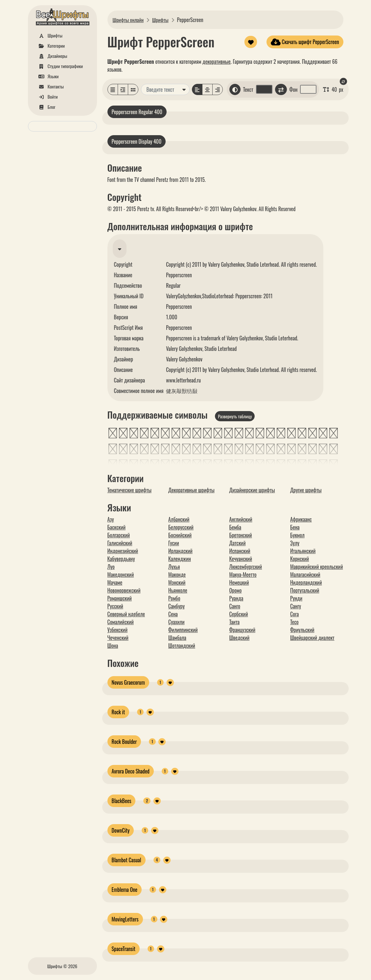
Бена (295, 527)
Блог (46, 107)
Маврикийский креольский (316, 567)
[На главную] (62, 18)
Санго (235, 606)
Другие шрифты (306, 490)
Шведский (240, 638)
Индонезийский (123, 551)
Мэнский (177, 582)
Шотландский (182, 646)
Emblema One (125, 890)
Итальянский (303, 551)
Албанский (179, 519)
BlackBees (122, 801)
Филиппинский (183, 630)
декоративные (217, 61)
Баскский (117, 527)
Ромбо (174, 598)
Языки (47, 76)
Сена (173, 614)
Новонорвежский (124, 590)
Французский (242, 630)
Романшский (120, 598)
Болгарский (119, 535)
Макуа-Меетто (243, 575)
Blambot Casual (127, 860)
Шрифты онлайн (129, 20)
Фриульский (302, 630)
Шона (113, 646)
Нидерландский (306, 582)
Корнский (300, 559)
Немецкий (239, 582)
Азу (111, 519)
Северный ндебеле (126, 614)
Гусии (174, 543)
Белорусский (181, 527)
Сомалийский (121, 622)
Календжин (180, 559)
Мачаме (115, 582)
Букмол (297, 535)
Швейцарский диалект (312, 638)
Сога (294, 614)
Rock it (118, 712)
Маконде (177, 575)
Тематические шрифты (129, 490)
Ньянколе (178, 590)
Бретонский (241, 535)
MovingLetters (125, 919)
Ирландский (180, 551)
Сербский (239, 614)
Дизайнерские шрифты (252, 490)
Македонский (121, 575)
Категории (51, 46)
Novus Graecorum (128, 682)
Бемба (235, 527)
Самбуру (176, 606)
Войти (47, 97)
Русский (115, 606)
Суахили (176, 622)
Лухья (174, 567)
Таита (235, 622)
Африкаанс (301, 519)
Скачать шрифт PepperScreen (305, 42)
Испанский (240, 551)
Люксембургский (246, 567)
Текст (248, 89)
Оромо (236, 590)
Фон (294, 89)
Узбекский (117, 630)
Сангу (296, 606)
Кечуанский (241, 559)
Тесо (294, 622)
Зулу (295, 543)
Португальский (305, 590)
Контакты (50, 86)
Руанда (236, 598)
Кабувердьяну (121, 559)
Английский (241, 519)
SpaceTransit (124, 949)
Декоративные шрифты (191, 490)
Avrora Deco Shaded (131, 771)
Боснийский (180, 535)
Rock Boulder (124, 742)
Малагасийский (305, 575)
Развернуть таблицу (235, 416)
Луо (111, 567)
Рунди (296, 598)
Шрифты (49, 35)
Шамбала (177, 638)
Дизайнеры (52, 56)
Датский (238, 543)
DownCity (121, 830)
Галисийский (120, 543)
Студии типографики (60, 66)
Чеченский (118, 638)
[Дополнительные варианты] (184, 89)
